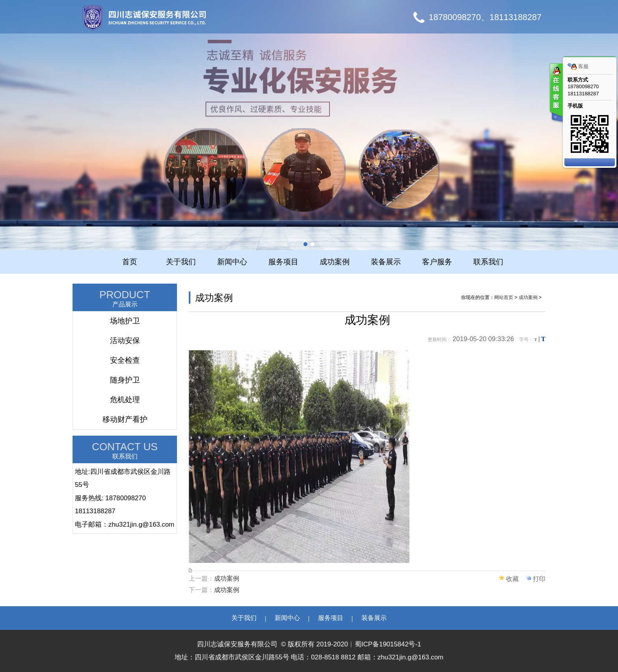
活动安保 (125, 341)
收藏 (512, 579)
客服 (578, 67)
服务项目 (283, 262)
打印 (539, 579)
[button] (305, 244)
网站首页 (504, 297)
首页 (130, 262)
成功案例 (335, 262)
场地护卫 (125, 321)
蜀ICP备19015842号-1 (388, 644)
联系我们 (488, 262)
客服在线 (556, 94)
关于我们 (181, 262)
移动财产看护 (125, 419)
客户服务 (437, 262)
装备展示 (386, 262)
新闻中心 (232, 262)
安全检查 (125, 360)
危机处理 (125, 400)
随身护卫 (125, 380)
